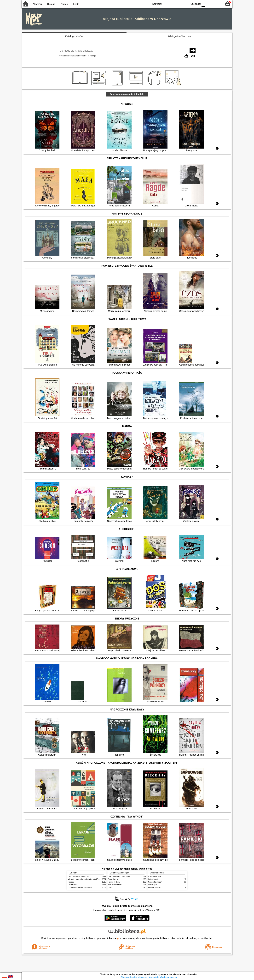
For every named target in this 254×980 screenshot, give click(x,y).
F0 (203, 4)
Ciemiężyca (152, 885)
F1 (209, 4)
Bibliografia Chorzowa (180, 36)
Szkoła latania (113, 879)
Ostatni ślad (72, 885)
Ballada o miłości (154, 887)
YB (178, 4)
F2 (216, 4)
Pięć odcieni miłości (115, 885)
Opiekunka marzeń (155, 882)
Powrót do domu (114, 882)
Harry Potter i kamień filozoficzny (80, 887)
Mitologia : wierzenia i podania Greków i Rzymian (86, 879)
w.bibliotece (111, 938)
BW (172, 4)
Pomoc (64, 4)
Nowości (37, 4)
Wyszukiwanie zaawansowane (73, 56)
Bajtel (110, 887)
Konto (76, 4)
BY (185, 4)
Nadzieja (71, 882)
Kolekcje (92, 56)
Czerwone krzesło (155, 877)
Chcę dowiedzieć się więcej (134, 977)
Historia (51, 4)
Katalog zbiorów (74, 36)
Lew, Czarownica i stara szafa (79, 877)
